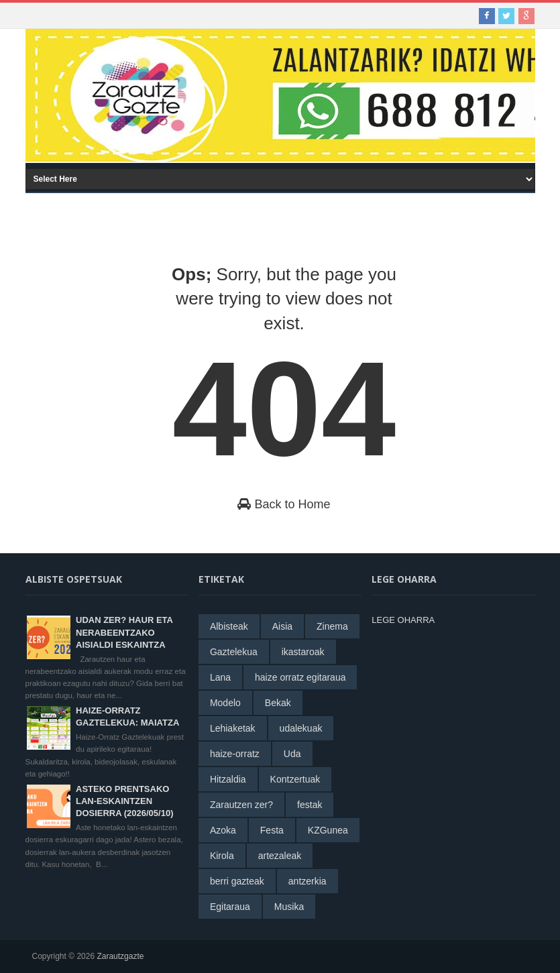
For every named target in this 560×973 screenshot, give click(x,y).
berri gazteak (237, 881)
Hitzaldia (228, 779)
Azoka (223, 830)
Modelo (225, 703)
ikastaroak (303, 652)
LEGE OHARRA (403, 620)
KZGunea (328, 830)
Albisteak (229, 626)
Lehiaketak (233, 728)
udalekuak (301, 728)
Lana (220, 677)
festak (310, 805)
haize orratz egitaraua (300, 677)
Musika (289, 907)
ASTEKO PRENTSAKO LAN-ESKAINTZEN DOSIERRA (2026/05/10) (124, 801)
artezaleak (280, 856)
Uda (292, 754)
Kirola (222, 856)
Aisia (282, 626)
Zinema (332, 626)
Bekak (278, 703)
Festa (272, 830)
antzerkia (307, 881)
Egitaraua (230, 907)
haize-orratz (235, 754)
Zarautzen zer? (241, 805)
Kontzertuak (295, 779)
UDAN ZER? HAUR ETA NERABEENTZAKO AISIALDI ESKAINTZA (124, 632)
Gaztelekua (234, 652)
